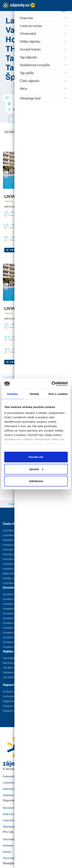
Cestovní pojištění (13, 783)
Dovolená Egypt (12, 628)
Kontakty (8, 845)
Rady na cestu (11, 814)
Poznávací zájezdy (14, 545)
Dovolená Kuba (12, 647)
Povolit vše (36, 457)
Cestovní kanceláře (14, 820)
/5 (13, 250)
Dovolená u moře (13, 569)
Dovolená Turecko (13, 609)
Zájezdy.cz (14, 504)
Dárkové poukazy (13, 789)
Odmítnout (36, 481)
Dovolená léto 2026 (14, 540)
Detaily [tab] (35, 394)
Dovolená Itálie (12, 642)
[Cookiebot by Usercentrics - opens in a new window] (52, 384)
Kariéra (7, 852)
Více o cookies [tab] (58, 394)
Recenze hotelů (12, 808)
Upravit (36, 469)
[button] (19, 14)
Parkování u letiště (13, 776)
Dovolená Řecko (12, 594)
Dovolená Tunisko (13, 613)
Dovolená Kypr (11, 637)
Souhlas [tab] (12, 394)
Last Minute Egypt (13, 530)
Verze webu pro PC (14, 858)
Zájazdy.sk (9, 827)
